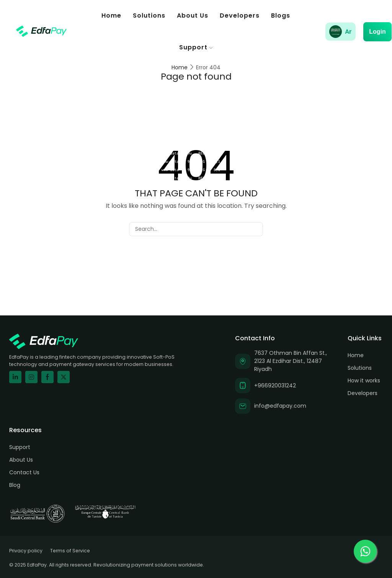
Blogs (281, 16)
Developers (240, 16)
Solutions (149, 16)
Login (377, 32)
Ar (348, 32)
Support (196, 47)
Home (111, 16)
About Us (193, 16)
